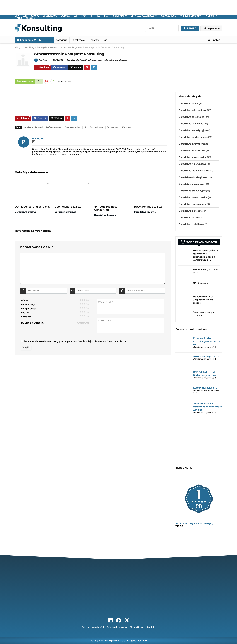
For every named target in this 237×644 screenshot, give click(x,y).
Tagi (106, 40)
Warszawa (127, 127)
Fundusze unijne (73, 127)
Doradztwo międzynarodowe (206, 390)
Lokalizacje (78, 40)
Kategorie (62, 40)
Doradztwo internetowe (192, 150)
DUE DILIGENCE (50, 16)
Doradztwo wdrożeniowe (193, 110)
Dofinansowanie (54, 127)
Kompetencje (29, 309)
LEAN (107, 16)
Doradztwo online (189, 104)
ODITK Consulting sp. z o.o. (32, 207)
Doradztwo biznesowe (191, 211)
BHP (17, 16)
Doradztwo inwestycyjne (193, 130)
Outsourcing (113, 127)
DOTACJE (35, 16)
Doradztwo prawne (189, 218)
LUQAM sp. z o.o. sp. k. (205, 388)
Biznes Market (137, 627)
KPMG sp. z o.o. (201, 283)
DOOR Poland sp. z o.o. (149, 207)
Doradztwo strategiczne (117, 60)
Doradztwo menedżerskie (193, 197)
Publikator (41, 60)
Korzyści (26, 317)
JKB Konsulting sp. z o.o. (206, 356)
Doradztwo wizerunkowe (193, 164)
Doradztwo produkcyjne (192, 191)
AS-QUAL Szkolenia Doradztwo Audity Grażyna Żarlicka (208, 407)
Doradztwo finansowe (191, 124)
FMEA (84, 16)
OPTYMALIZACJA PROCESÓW (144, 16)
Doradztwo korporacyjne (193, 157)
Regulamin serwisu (117, 627)
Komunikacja (28, 305)
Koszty (25, 313)
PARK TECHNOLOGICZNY (191, 16)
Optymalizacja (97, 127)
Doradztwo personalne (95, 60)
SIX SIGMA (31, 18)
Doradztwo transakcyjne (193, 204)
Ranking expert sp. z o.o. (112, 641)
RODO (19, 18)
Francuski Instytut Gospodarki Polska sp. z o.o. (203, 300)
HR (92, 16)
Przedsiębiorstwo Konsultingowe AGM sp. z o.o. (207, 341)
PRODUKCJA (211, 16)
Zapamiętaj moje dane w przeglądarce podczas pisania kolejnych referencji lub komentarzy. (75, 341)
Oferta (25, 300)
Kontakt (151, 627)
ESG (76, 16)
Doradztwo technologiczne (194, 171)
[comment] (93, 268)
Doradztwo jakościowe (192, 184)
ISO (99, 16)
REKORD (190, 28)
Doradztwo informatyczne (194, 144)
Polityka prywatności (93, 627)
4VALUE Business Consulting (106, 208)
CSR (25, 16)
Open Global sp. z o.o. (68, 207)
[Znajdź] (176, 28)
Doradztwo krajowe (70, 47)
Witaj (17, 47)
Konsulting (28, 47)
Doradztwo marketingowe (193, 137)
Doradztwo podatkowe (191, 224)
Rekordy (94, 40)
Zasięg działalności (47, 47)
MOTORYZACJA (120, 16)
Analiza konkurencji (34, 127)
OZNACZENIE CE (168, 16)
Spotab (214, 40)
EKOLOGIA (65, 16)
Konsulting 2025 (29, 40)
